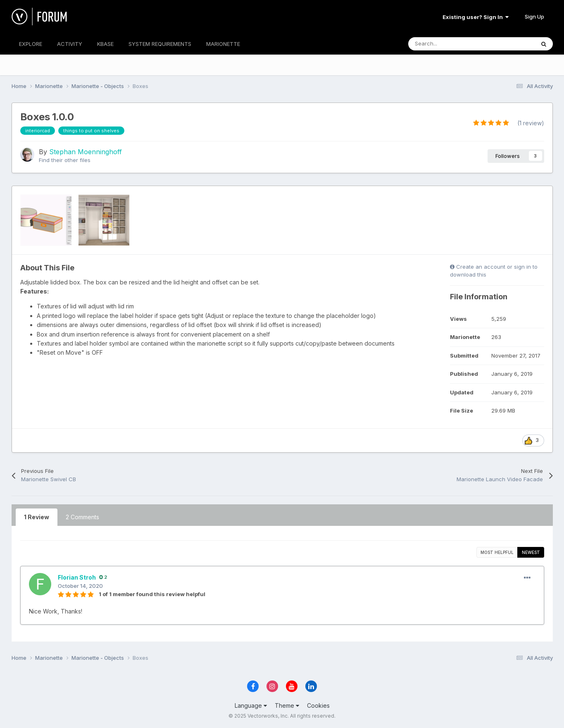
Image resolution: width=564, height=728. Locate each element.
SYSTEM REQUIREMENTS (160, 44)
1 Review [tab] (37, 517)
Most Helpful (497, 552)
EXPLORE (31, 44)
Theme (287, 705)
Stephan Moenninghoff (86, 152)
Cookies (318, 705)
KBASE (105, 44)
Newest (531, 552)
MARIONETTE (223, 44)
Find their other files (65, 160)
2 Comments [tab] (82, 517)
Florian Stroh (77, 577)
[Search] (453, 44)
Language (251, 705)
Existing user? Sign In (476, 17)
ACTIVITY (70, 44)
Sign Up (534, 17)
